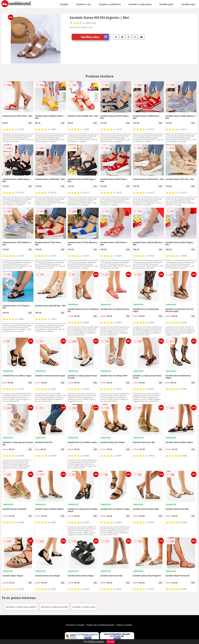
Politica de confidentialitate (100, 625)
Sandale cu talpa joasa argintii (21, 607)
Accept (111, 642)
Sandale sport (166, 4)
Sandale (64, 4)
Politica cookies (124, 625)
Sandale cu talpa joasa (140, 4)
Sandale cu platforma (110, 4)
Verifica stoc (95, 37)
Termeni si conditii (75, 625)
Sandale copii (188, 4)
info (30, 123)
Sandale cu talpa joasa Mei (54, 607)
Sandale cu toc (83, 4)
